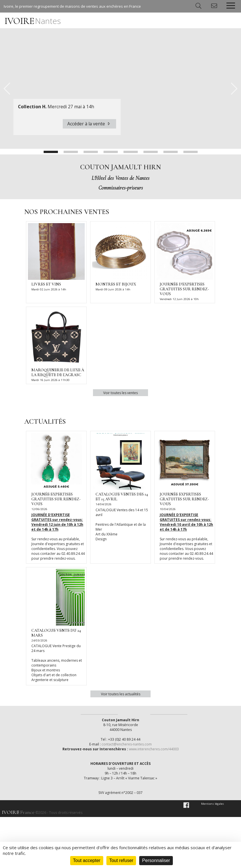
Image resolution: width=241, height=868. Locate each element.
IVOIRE (33, 21)
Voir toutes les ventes (121, 393)
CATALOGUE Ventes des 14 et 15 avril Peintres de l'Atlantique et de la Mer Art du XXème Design (122, 524)
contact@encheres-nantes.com (127, 795)
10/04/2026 (167, 509)
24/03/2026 (38, 640)
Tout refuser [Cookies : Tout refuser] (121, 860)
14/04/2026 (102, 504)
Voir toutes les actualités (121, 693)
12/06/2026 (38, 509)
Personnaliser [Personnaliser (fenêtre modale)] (156, 860)
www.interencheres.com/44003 (154, 800)
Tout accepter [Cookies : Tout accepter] (87, 860)
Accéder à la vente (90, 124)
